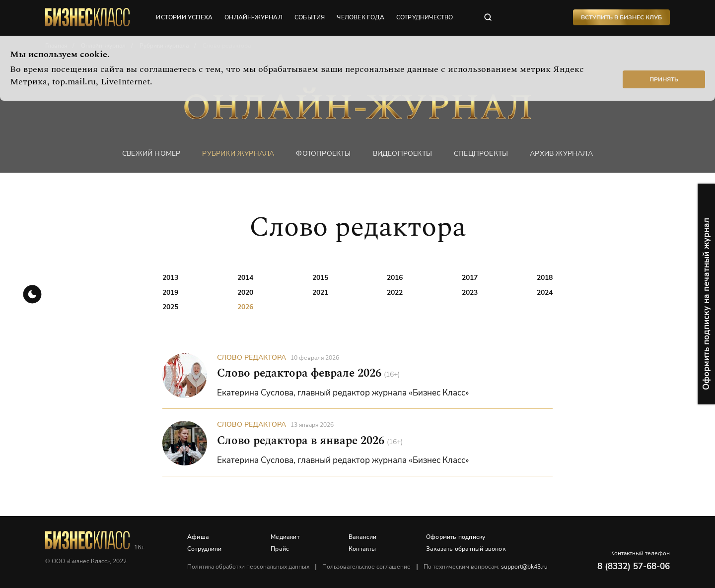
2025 (170, 307)
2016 (395, 278)
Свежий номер (151, 154)
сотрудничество (425, 17)
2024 (545, 293)
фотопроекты (323, 154)
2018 (545, 278)
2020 (245, 293)
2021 (320, 293)
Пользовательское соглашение (366, 567)
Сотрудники (204, 549)
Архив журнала (561, 154)
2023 (470, 293)
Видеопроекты (402, 154)
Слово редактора (251, 358)
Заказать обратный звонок (466, 549)
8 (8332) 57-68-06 (634, 566)
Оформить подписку (456, 537)
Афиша (198, 537)
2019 (170, 293)
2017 (470, 278)
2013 (170, 278)
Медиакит (285, 537)
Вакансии (363, 537)
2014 (245, 278)
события (310, 17)
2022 (395, 293)
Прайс (280, 549)
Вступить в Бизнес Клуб (621, 17)
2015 (320, 278)
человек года (360, 17)
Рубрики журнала (238, 154)
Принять (664, 79)
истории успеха (184, 17)
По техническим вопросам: (486, 567)
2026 (245, 307)
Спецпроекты (481, 154)
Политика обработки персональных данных (248, 567)
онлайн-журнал (253, 17)
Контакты (362, 549)
